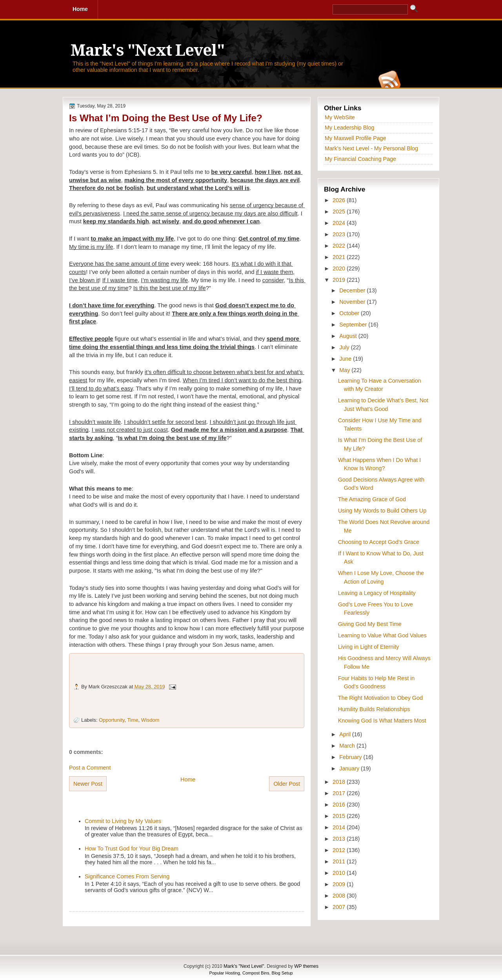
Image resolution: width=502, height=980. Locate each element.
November (353, 302)
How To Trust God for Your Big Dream (132, 849)
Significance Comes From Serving (127, 876)
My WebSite (340, 117)
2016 (340, 805)
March (348, 746)
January (350, 768)
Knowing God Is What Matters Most (382, 721)
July (345, 347)
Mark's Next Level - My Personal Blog (371, 148)
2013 (340, 839)
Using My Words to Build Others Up (382, 511)
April (346, 734)
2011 (340, 861)
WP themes (306, 966)
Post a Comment (90, 768)
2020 (340, 268)
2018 (340, 782)
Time (133, 720)
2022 (340, 246)
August (349, 336)
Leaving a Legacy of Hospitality (377, 593)
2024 (340, 223)
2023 (340, 234)
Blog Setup (282, 973)
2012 (340, 850)
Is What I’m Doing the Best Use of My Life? (166, 118)
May (345, 370)
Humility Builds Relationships (374, 709)
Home (188, 779)
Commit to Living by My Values (123, 821)
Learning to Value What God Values (382, 635)
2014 (340, 827)
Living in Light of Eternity (369, 647)
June (346, 359)
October (350, 313)
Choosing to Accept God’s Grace (379, 542)
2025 (340, 212)
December (353, 290)
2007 (340, 907)
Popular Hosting (225, 973)
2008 (340, 896)
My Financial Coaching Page (360, 159)
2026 (340, 200)
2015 (340, 816)
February (351, 757)
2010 (340, 873)
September (354, 325)
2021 (340, 257)
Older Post (287, 784)
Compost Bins (256, 973)
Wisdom (150, 720)
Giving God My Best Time (370, 624)
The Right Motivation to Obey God (380, 698)
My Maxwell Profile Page (356, 138)
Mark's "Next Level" (147, 50)
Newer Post (88, 784)
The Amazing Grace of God (372, 499)
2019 (340, 280)
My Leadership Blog (349, 128)
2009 (340, 884)
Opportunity (112, 720)
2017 (340, 793)
